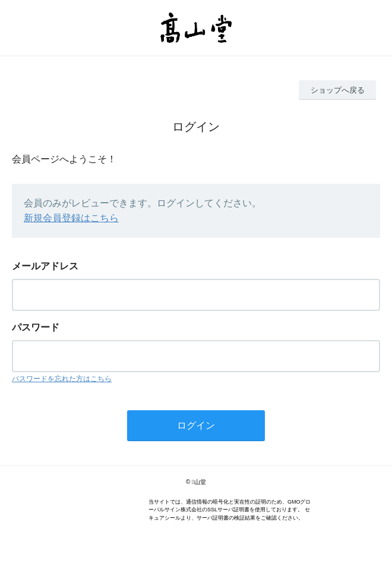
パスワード (36, 327)
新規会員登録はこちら (71, 218)
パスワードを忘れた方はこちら (62, 379)
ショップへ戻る (338, 90)
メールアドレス (45, 266)
